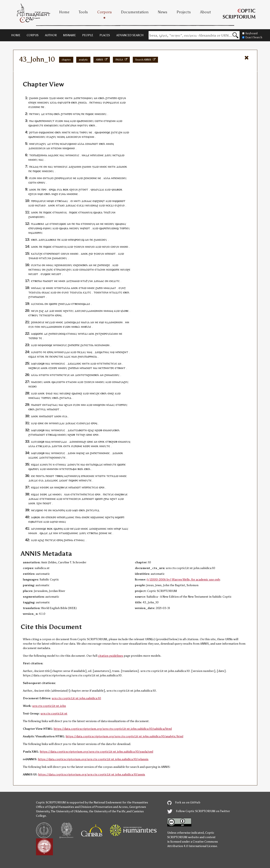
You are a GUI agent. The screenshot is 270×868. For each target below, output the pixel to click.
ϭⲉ (41, 167)
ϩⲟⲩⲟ (121, 205)
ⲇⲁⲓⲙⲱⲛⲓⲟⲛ (95, 311)
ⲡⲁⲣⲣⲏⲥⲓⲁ (91, 356)
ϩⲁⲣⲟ (99, 288)
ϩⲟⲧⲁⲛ (34, 132)
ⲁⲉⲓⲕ (91, 334)
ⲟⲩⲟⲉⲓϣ (60, 334)
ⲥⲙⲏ (113, 121)
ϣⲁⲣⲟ (32, 469)
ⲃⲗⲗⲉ (88, 327)
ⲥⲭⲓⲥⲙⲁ (39, 304)
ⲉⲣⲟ (40, 182)
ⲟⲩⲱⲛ (59, 121)
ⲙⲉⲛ (110, 529)
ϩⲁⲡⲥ (50, 269)
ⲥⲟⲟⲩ (39, 382)
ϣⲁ (30, 125)
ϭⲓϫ (69, 398)
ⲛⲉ (90, 132)
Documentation (135, 12)
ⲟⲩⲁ (60, 189)
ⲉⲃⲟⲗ (101, 98)
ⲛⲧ (83, 125)
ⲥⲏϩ (82, 453)
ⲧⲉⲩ (116, 132)
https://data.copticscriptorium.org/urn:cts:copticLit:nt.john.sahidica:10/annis (92, 775)
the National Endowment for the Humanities (118, 802)
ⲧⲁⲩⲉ (49, 178)
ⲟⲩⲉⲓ (92, 247)
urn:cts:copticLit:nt (54, 714)
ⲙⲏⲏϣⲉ (41, 529)
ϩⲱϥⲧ (101, 201)
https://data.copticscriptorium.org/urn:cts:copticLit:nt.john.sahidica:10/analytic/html (124, 736)
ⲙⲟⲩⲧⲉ (39, 125)
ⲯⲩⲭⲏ (112, 212)
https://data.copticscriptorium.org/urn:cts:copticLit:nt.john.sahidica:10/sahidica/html (113, 729)
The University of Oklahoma (69, 811)
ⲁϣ (54, 435)
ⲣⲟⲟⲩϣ (80, 240)
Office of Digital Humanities (55, 807)
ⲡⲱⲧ (95, 144)
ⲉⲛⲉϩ (79, 393)
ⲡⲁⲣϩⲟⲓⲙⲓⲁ (40, 155)
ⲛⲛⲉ (32, 144)
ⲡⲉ (43, 107)
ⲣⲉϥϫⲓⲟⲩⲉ (113, 102)
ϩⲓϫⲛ (69, 405)
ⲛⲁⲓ (95, 368)
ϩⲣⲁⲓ (106, 499)
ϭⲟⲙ (37, 327)
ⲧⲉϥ (108, 121)
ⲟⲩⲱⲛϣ (37, 228)
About (206, 12)
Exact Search (252, 37)
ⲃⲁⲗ (78, 327)
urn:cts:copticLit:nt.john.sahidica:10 (76, 698)
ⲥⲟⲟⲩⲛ (77, 137)
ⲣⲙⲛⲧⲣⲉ (109, 368)
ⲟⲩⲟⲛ (33, 178)
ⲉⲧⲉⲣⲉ (47, 254)
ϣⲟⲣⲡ (120, 517)
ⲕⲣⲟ (54, 517)
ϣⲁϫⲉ (86, 304)
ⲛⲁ (66, 121)
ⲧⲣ (57, 269)
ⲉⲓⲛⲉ (51, 132)
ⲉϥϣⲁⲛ (43, 132)
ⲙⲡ (92, 155)
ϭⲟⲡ (60, 510)
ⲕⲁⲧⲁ (63, 125)
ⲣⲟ (115, 98)
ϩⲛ (60, 304)
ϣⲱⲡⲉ (115, 269)
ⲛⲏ (67, 98)
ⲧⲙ (81, 494)
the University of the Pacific (107, 811)
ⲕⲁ (101, 212)
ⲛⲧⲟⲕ (41, 356)
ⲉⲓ (42, 194)
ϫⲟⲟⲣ (36, 233)
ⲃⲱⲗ (80, 469)
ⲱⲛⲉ (41, 423)
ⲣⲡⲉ (77, 345)
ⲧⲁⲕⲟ (42, 205)
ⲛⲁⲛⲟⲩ (60, 212)
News (163, 12)
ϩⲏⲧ (125, 352)
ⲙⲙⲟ (60, 98)
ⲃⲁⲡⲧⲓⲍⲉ (37, 522)
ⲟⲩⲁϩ (50, 137)
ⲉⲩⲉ (79, 205)
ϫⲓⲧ (116, 281)
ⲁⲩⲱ (123, 102)
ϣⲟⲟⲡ (99, 499)
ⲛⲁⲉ (34, 382)
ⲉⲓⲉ (111, 281)
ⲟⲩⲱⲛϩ (66, 393)
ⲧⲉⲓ (31, 155)
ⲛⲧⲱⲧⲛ (44, 375)
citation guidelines (110, 656)
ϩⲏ (121, 132)
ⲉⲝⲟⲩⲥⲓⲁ (36, 292)
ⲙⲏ (127, 322)
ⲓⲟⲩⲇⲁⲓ (66, 304)
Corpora (104, 12)
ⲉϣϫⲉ (32, 356)
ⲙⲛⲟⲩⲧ (50, 121)
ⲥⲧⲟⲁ (90, 345)
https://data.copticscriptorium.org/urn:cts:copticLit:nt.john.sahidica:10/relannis (93, 759)
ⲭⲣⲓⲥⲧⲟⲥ (58, 356)
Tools (83, 12)
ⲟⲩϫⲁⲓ (100, 189)
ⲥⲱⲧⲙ (99, 121)
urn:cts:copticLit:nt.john (49, 706)
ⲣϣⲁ (53, 189)
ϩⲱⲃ (99, 430)
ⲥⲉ (71, 137)
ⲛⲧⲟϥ (49, 114)
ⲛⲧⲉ (62, 469)
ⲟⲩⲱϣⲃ (39, 363)
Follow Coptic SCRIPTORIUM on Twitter (199, 811)
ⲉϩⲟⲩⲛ (122, 98)
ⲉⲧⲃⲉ (58, 201)
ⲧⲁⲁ (54, 405)
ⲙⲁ (64, 194)
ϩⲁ (112, 132)
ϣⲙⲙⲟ (72, 144)
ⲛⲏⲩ (90, 98)
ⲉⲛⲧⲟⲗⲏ (103, 292)
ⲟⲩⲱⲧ (34, 274)
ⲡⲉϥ (73, 240)
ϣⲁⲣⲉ (38, 121)
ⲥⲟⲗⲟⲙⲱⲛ (103, 345)
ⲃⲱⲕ (66, 189)
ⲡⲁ (45, 281)
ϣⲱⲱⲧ (121, 201)
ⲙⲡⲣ (84, 487)
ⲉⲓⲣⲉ (55, 368)
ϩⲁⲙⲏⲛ (34, 98)
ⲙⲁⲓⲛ (34, 533)
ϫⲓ (83, 205)
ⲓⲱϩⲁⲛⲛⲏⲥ (97, 517)
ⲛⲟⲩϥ (75, 132)
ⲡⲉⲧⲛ (97, 453)
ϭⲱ (56, 522)
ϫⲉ (75, 98)
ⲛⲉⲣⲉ (86, 517)
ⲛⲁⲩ (124, 224)
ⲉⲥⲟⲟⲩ (45, 102)
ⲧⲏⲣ (82, 132)
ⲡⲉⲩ (69, 125)
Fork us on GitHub (184, 802)
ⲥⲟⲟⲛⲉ (36, 107)
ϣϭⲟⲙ (101, 405)
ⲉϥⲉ (95, 201)
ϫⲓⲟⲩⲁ (46, 446)
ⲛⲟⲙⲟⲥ (105, 453)
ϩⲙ (99, 265)
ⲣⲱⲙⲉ (78, 446)
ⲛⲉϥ (48, 125)
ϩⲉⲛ (57, 178)
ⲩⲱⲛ (67, 327)
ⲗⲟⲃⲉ (125, 311)
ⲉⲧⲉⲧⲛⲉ (45, 499)
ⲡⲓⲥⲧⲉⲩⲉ (111, 363)
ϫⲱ (53, 98)
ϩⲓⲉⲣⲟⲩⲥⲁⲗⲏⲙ (109, 334)
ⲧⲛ (71, 98)
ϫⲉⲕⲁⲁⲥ (87, 201)
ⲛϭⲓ (68, 155)
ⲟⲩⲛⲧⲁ (36, 265)
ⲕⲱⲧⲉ (38, 352)
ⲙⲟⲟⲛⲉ (73, 194)
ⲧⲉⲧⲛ (43, 315)
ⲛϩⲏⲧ (67, 311)
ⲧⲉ (54, 148)
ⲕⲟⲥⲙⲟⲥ (89, 476)
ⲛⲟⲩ (57, 224)
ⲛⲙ (41, 416)
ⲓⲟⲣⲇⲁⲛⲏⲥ (68, 517)
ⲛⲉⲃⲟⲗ (84, 265)
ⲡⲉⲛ (116, 178)
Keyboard (250, 33)
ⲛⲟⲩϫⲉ (86, 423)
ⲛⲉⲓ (80, 304)
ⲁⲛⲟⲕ (124, 167)
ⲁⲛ (96, 98)
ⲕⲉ (82, 102)
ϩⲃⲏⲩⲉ (36, 368)
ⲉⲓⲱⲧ (57, 254)
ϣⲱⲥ (91, 114)
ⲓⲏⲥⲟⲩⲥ (75, 155)
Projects (184, 12)
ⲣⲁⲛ (74, 125)
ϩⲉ (57, 194)
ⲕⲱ (36, 258)
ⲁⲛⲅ (65, 480)
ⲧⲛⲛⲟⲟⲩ (73, 476)
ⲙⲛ (33, 288)
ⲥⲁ (85, 102)
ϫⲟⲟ (54, 155)
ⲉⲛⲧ (45, 405)
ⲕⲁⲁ (46, 292)
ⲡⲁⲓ (31, 121)
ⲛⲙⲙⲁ (107, 311)
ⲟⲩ (105, 102)
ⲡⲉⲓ (103, 265)
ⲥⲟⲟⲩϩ (64, 269)
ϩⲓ (79, 102)
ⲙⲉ (48, 201)
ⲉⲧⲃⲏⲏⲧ (120, 368)
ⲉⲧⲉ (81, 98)
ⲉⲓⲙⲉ (101, 155)
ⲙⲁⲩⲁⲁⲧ (111, 288)
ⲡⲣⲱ (35, 338)
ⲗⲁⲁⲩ (65, 201)
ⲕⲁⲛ (67, 494)
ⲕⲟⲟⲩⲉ (40, 322)
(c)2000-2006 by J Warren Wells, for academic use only (183, 580)
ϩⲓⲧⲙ (109, 98)
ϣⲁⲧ (101, 352)
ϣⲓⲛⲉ (40, 510)
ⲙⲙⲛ (50, 469)
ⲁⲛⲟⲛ (58, 416)
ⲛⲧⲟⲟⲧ (59, 288)
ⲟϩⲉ (34, 102)
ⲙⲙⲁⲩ (98, 102)
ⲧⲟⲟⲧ (84, 189)
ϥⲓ (44, 288)
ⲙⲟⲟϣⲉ (105, 132)
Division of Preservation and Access (104, 807)
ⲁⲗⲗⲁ (53, 102)
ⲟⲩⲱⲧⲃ (65, 102)
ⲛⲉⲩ (94, 393)
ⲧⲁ (43, 258)
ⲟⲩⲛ (121, 288)
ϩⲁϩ (41, 311)
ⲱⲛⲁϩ (94, 205)
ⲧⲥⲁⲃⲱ (78, 430)
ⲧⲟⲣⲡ (123, 228)
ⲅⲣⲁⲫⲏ (72, 469)
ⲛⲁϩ (83, 442)
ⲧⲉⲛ (85, 224)
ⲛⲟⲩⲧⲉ (106, 446)
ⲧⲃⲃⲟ (58, 476)
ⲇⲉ (43, 114)
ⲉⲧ (93, 102)
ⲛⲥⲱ (60, 137)
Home (64, 12)
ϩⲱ (91, 254)
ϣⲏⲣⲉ (74, 480)
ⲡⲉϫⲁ (33, 167)
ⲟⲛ (45, 167)
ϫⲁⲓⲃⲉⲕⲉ (39, 224)
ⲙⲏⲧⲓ (77, 201)
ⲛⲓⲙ (39, 178)
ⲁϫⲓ (67, 356)
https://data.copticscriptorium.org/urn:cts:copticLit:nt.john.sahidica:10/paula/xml (96, 752)
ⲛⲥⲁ (62, 144)
